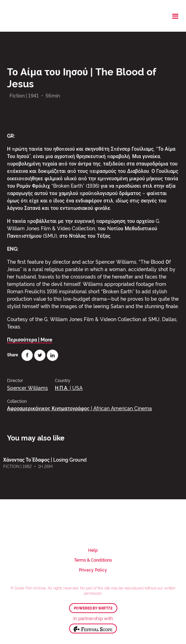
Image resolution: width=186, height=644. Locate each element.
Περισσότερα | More (30, 339)
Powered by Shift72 (93, 608)
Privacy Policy (93, 570)
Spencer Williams (27, 387)
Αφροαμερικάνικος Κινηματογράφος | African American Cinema (79, 408)
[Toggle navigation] (175, 16)
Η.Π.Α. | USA (69, 387)
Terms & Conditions (93, 560)
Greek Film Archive (36, 16)
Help (93, 550)
